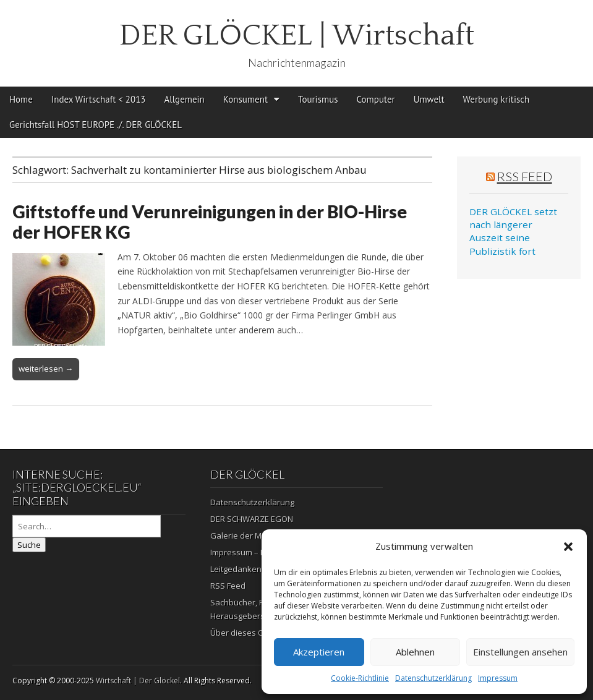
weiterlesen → (46, 369)
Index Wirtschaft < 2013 (99, 99)
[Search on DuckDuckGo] (87, 526)
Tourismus (318, 99)
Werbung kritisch (497, 99)
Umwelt (429, 99)
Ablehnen (415, 652)
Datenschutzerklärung (433, 678)
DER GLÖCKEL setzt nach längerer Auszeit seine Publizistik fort (513, 231)
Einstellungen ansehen (520, 652)
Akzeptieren (319, 652)
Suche (29, 545)
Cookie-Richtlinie (360, 678)
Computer (376, 99)
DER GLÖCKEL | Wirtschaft (297, 36)
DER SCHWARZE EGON (252, 519)
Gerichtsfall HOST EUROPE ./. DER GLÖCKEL (96, 125)
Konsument (245, 99)
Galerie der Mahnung (250, 536)
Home (21, 99)
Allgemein (185, 99)
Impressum (498, 678)
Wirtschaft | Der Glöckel (138, 681)
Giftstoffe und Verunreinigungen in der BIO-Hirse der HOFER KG (210, 222)
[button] (568, 547)
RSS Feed (525, 176)
